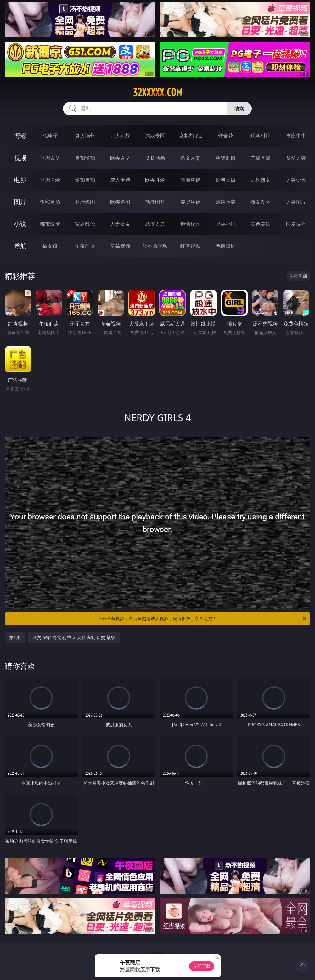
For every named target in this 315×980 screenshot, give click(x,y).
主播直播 (261, 158)
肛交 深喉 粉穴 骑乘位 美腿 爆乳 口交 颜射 (74, 637)
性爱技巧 (296, 224)
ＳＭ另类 (296, 158)
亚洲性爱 (50, 180)
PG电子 (50, 136)
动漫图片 (155, 202)
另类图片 (296, 202)
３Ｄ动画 (155, 158)
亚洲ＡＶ (50, 158)
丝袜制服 (226, 158)
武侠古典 (155, 224)
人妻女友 (120, 224)
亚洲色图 (85, 202)
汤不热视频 (155, 246)
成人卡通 (120, 180)
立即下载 (202, 966)
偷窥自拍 (50, 202)
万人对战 (120, 136)
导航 (20, 246)
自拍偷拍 (85, 158)
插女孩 (50, 246)
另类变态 (296, 180)
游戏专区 (155, 136)
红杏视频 (190, 246)
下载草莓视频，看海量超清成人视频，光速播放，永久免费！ (202, 619)
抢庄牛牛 (296, 136)
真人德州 (85, 136)
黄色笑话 (261, 224)
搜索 (239, 109)
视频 (20, 158)
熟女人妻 (190, 158)
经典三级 (226, 180)
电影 (20, 180)
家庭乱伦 (85, 224)
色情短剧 (226, 246)
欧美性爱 (155, 180)
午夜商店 (85, 246)
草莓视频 (120, 246)
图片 (20, 202)
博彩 (20, 136)
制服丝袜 (190, 180)
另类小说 (226, 224)
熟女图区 (261, 202)
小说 (20, 224)
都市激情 (50, 224)
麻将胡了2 (191, 136)
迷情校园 (190, 224)
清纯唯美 (226, 202)
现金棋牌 (261, 136)
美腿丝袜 (190, 202)
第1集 (15, 637)
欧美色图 (120, 202)
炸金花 (226, 136)
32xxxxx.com (157, 93)
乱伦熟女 (261, 180)
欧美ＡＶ (120, 158)
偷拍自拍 (85, 180)
